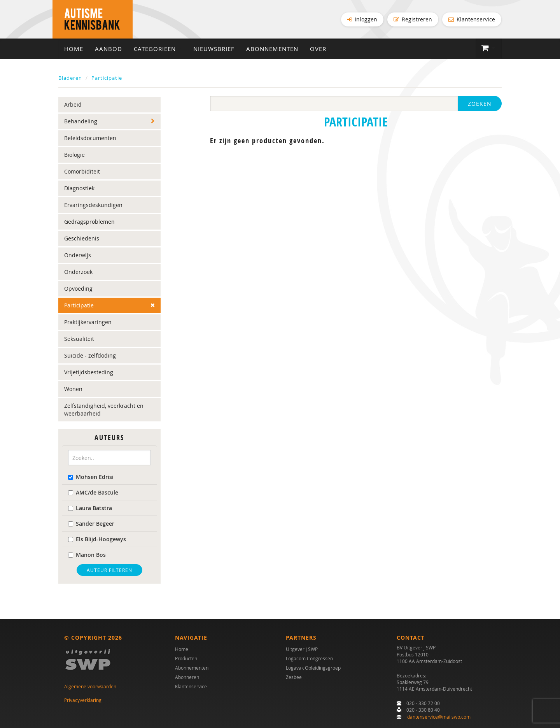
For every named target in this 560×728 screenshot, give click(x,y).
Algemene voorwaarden (90, 687)
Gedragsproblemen (89, 222)
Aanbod (108, 49)
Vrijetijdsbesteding (89, 373)
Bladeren (70, 78)
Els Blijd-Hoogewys (97, 539)
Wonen (73, 390)
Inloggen (362, 19)
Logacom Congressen (309, 659)
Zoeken (480, 104)
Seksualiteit (79, 339)
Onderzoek (78, 273)
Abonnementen (272, 49)
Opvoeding (78, 289)
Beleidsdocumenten (90, 139)
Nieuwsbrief (214, 49)
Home (74, 49)
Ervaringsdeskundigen (93, 206)
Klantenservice (472, 19)
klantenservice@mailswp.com (438, 717)
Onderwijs (78, 256)
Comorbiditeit (82, 172)
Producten (186, 659)
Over (318, 49)
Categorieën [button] (158, 49)
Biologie (74, 155)
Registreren (413, 19)
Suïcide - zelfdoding (90, 356)
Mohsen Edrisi (91, 477)
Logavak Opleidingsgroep (313, 668)
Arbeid (73, 105)
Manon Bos (87, 555)
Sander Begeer (91, 524)
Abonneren (187, 677)
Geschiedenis (82, 239)
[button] (489, 49)
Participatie (107, 78)
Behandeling (81, 122)
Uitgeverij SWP (302, 649)
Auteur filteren (109, 570)
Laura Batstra (90, 508)
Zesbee (294, 677)
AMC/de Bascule (93, 493)
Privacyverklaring (83, 700)
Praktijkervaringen (88, 323)
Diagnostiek (79, 189)
